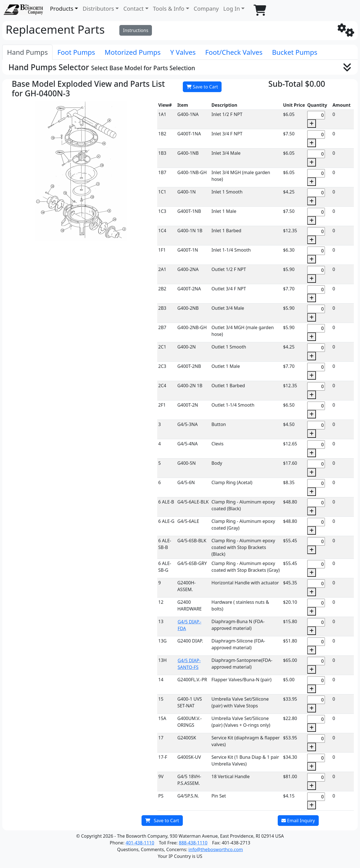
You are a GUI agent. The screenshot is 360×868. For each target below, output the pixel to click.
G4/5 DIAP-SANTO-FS (189, 664)
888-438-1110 (193, 843)
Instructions (136, 30)
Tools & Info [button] (169, 9)
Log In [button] (232, 9)
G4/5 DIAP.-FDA (189, 625)
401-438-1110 (140, 843)
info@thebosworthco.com (216, 849)
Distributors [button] (98, 9)
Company (206, 9)
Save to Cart (202, 87)
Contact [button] (133, 9)
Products (62, 9)
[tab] (27, 52)
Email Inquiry (298, 821)
